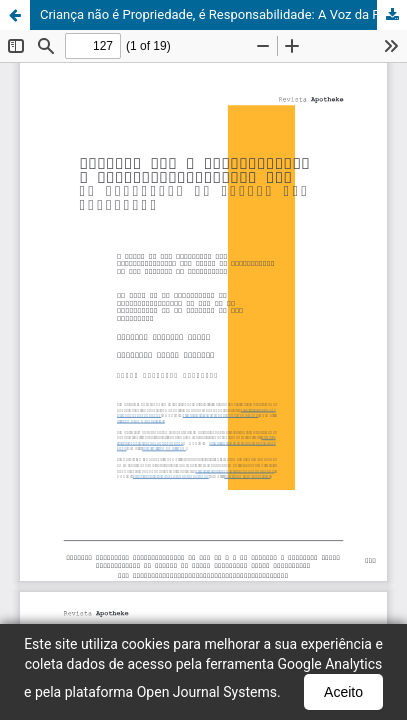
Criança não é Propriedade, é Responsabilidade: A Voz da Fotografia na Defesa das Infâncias (223, 14)
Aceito (343, 692)
